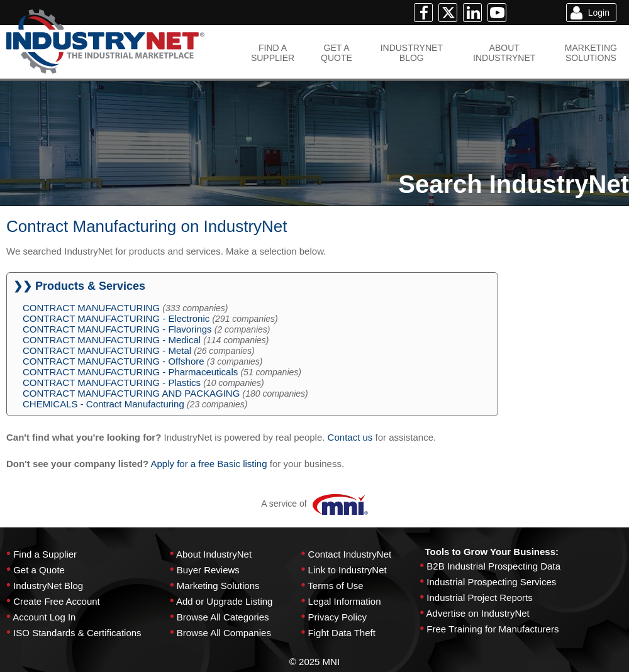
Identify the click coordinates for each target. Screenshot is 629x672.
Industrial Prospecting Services (491, 582)
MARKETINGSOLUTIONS (591, 53)
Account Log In (44, 617)
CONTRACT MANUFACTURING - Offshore (114, 361)
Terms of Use (335, 586)
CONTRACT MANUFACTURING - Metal (107, 350)
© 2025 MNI (314, 662)
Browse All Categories (223, 617)
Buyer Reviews (208, 570)
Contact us (350, 437)
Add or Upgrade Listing (224, 601)
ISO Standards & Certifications (77, 633)
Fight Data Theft (342, 633)
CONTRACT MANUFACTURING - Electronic (116, 318)
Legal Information (345, 601)
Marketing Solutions (218, 586)
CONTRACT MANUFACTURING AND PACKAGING (131, 393)
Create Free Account (57, 601)
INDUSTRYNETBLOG (412, 53)
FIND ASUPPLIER (273, 53)
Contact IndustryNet (350, 554)
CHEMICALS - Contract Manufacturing (103, 404)
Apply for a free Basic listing (209, 464)
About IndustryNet (214, 554)
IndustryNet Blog (48, 586)
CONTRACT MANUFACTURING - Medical (112, 340)
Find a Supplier (45, 554)
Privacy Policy (337, 617)
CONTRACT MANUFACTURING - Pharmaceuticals (130, 372)
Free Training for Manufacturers (493, 629)
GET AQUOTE (337, 53)
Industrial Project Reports (479, 598)
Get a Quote (39, 570)
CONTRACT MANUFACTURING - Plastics (112, 383)
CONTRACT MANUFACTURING (91, 308)
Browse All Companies (224, 633)
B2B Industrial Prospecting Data (493, 566)
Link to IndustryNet (348, 570)
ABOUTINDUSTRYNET (504, 53)
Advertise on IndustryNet (478, 613)
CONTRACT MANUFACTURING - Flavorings (117, 329)
